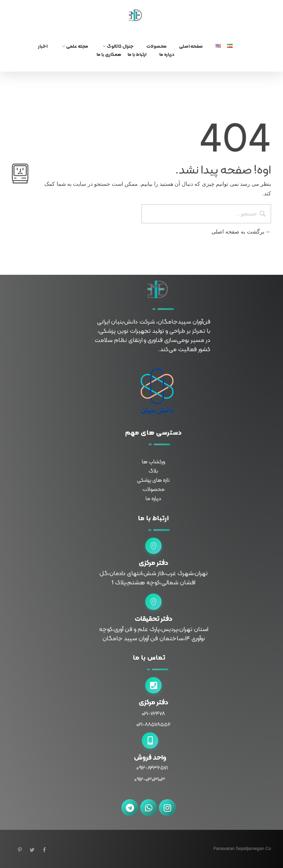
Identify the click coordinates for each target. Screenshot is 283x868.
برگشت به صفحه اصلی (241, 232)
